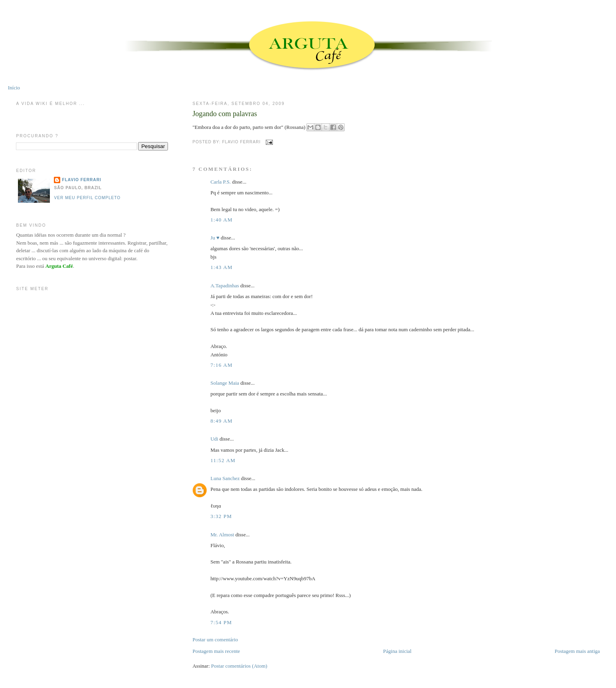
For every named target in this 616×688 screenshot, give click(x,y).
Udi (214, 439)
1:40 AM (221, 220)
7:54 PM (221, 622)
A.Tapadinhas (225, 286)
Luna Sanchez (225, 478)
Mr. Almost (222, 535)
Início (14, 88)
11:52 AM (223, 460)
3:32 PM (221, 516)
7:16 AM (221, 365)
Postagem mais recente (216, 651)
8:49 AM (221, 421)
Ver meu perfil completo (87, 198)
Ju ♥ (215, 238)
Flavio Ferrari (81, 180)
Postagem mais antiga (577, 651)
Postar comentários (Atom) (239, 666)
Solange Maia (225, 383)
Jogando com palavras (225, 114)
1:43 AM (221, 267)
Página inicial (397, 651)
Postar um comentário (215, 640)
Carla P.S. (220, 182)
